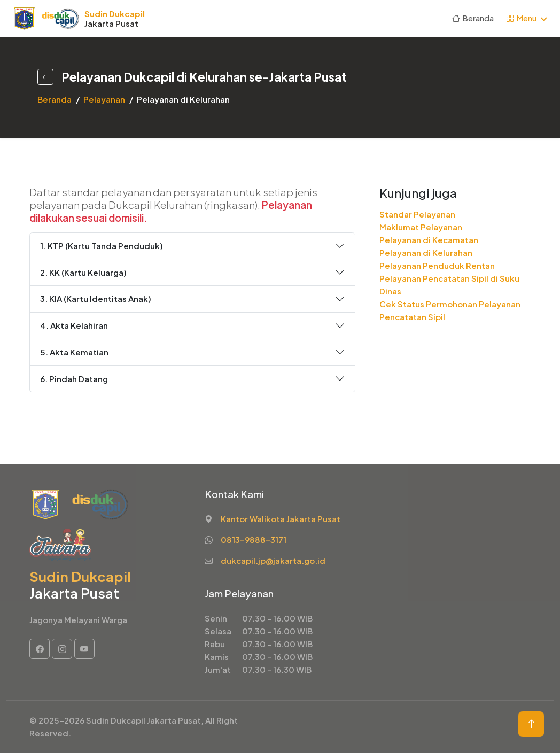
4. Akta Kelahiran (74, 325)
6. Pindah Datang (74, 379)
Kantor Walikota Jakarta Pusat (281, 519)
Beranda (473, 18)
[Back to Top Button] (531, 724)
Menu (521, 18)
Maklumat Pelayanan (421, 227)
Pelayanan (104, 99)
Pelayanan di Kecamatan (429, 240)
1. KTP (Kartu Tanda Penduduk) (102, 246)
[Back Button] (45, 77)
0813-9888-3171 (254, 539)
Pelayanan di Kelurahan (426, 253)
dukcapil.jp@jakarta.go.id (273, 560)
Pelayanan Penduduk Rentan (437, 265)
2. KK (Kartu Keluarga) (83, 272)
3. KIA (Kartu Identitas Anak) (96, 298)
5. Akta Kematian (74, 352)
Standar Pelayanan (417, 214)
